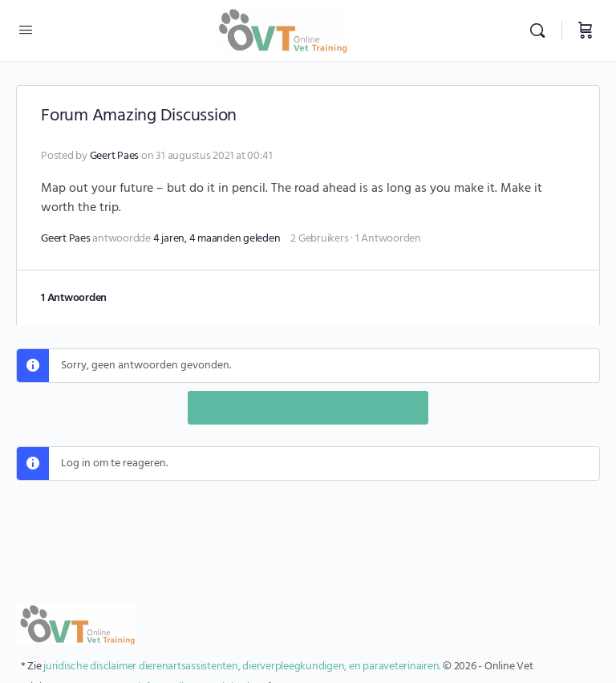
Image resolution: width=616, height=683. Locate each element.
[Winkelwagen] (586, 30)
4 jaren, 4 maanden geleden (217, 239)
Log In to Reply (308, 407)
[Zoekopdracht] (541, 30)
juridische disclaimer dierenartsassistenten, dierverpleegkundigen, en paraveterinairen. (242, 667)
